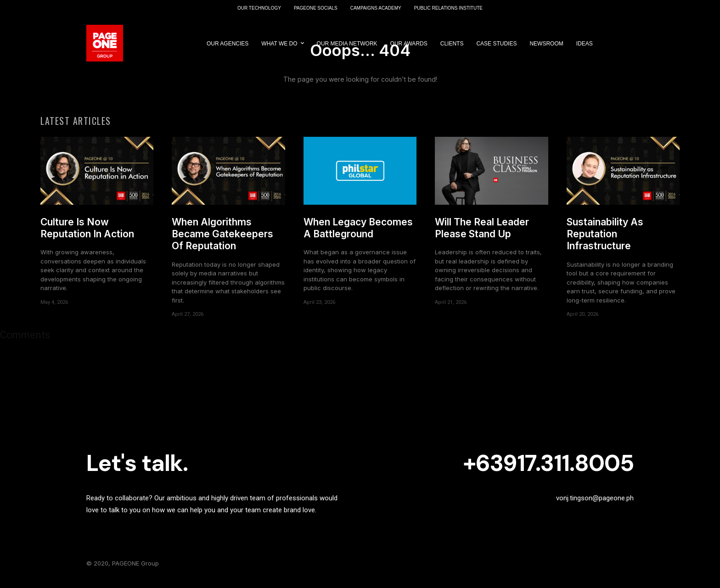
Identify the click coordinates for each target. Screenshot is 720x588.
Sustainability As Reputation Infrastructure (605, 239)
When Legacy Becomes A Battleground (358, 233)
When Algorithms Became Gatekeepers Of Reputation (222, 239)
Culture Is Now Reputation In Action (87, 233)
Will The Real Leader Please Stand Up (482, 233)
